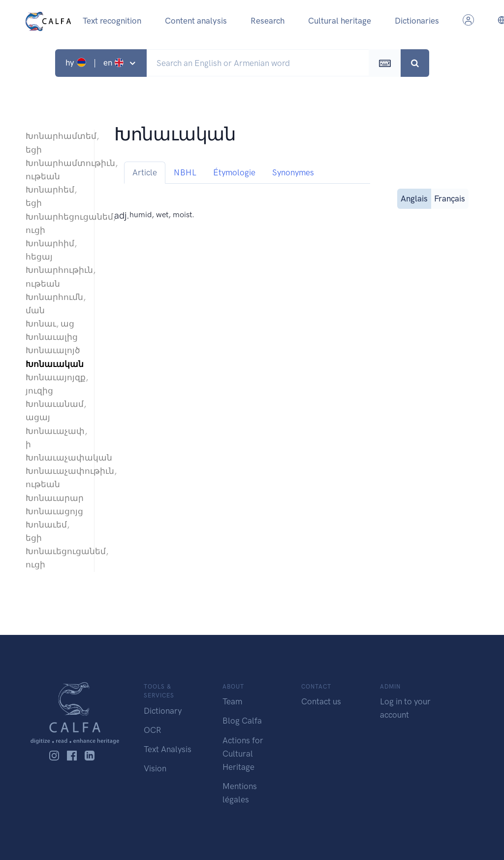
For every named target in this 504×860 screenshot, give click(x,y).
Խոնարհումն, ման (55, 304)
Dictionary (163, 711)
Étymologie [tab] (234, 172)
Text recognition (112, 21)
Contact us (321, 701)
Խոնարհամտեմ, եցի (55, 143)
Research (268, 21)
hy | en (96, 63)
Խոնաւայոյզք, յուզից (55, 384)
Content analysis (196, 21)
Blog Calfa (242, 721)
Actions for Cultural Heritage (243, 754)
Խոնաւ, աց (50, 324)
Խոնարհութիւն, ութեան (55, 277)
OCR (152, 730)
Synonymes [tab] (293, 172)
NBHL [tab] (185, 172)
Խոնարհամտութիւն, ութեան (55, 170)
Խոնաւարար (55, 498)
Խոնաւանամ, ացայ (55, 411)
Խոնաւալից (52, 337)
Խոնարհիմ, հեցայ (51, 250)
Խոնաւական (55, 364)
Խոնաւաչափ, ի (55, 438)
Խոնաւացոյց (54, 511)
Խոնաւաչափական (55, 458)
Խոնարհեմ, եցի (51, 196)
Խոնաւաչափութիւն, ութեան (55, 478)
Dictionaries (417, 21)
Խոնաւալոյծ (53, 350)
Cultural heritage (340, 21)
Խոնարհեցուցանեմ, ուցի (55, 223)
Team (232, 701)
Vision (155, 768)
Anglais (414, 198)
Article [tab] (145, 172)
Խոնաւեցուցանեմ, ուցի (55, 558)
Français (450, 198)
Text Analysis (168, 749)
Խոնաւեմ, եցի (47, 531)
